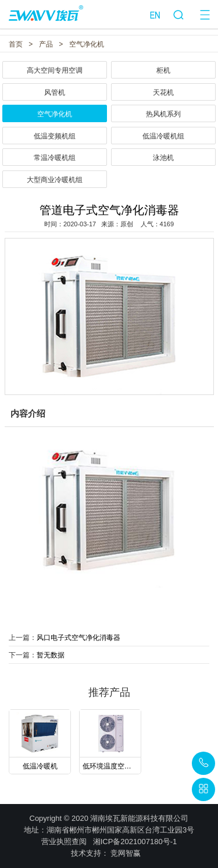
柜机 (163, 70)
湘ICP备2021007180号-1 (135, 842)
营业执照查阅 (64, 842)
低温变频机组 (55, 136)
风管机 (55, 93)
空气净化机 (87, 44)
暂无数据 (51, 655)
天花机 (163, 93)
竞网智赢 (126, 853)
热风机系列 (163, 114)
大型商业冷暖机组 (55, 180)
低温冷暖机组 (163, 136)
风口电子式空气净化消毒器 (78, 638)
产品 (46, 44)
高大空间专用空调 (55, 70)
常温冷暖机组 (55, 158)
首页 (16, 44)
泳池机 (163, 158)
